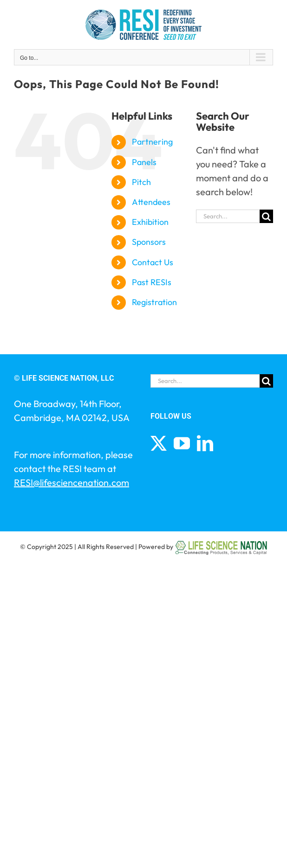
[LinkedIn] (205, 443)
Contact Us (153, 262)
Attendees (151, 202)
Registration (154, 302)
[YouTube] (182, 443)
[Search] (266, 216)
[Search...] (228, 216)
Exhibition (150, 222)
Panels (144, 162)
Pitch (141, 182)
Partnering (152, 142)
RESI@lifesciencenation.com (72, 482)
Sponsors (149, 242)
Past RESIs (152, 282)
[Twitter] (159, 443)
